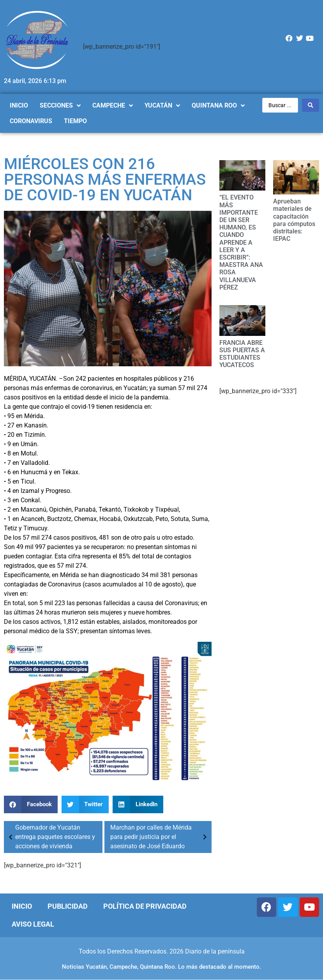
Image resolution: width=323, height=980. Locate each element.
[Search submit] (311, 105)
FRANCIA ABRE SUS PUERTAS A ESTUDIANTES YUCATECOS (242, 354)
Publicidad (68, 906)
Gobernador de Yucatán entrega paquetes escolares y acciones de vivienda (50, 837)
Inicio (22, 906)
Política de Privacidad (145, 906)
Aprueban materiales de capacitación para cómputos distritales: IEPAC (294, 220)
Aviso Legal (33, 924)
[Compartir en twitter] (85, 804)
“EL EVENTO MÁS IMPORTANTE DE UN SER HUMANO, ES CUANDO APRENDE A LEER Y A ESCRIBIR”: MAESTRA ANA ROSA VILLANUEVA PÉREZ (241, 242)
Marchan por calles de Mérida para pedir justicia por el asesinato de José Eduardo (160, 837)
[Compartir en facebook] (31, 804)
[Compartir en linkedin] (138, 804)
